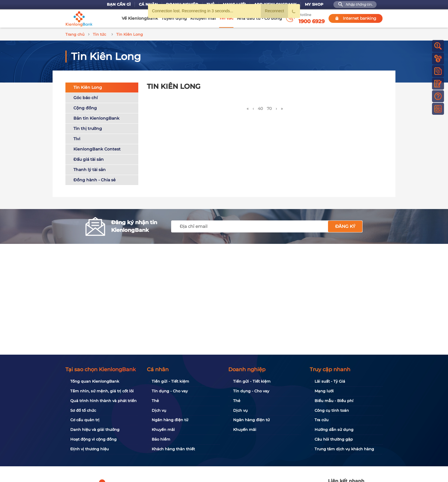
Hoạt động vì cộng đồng (93, 439)
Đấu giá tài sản (89, 158)
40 (260, 108)
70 (269, 108)
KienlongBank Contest (97, 148)
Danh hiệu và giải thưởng (95, 429)
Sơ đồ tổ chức (83, 410)
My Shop (314, 4)
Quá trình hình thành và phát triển (103, 401)
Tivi (77, 138)
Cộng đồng (85, 107)
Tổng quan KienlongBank (95, 381)
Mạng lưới (324, 391)
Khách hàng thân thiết (173, 449)
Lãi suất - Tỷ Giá (330, 381)
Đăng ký (345, 225)
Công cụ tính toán (332, 410)
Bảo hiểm (161, 439)
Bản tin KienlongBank (96, 117)
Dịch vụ (159, 410)
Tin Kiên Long (88, 87)
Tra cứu (322, 420)
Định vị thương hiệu (90, 449)
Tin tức (226, 18)
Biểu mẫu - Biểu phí (334, 401)
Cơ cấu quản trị (85, 420)
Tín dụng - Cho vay (170, 391)
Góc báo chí (86, 97)
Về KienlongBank (140, 18)
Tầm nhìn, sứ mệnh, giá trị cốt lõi (102, 391)
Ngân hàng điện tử (170, 420)
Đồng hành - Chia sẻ (95, 179)
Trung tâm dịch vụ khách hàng (344, 449)
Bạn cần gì (119, 4)
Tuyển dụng (174, 18)
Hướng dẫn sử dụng (334, 429)
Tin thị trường (88, 128)
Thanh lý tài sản (90, 169)
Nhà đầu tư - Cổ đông (259, 18)
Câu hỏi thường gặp (334, 439)
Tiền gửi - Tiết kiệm (170, 381)
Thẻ (155, 401)
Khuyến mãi (203, 18)
